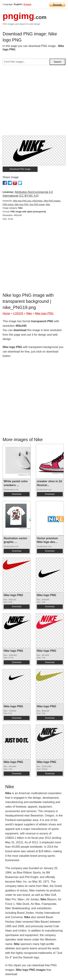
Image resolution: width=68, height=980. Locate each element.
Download (17, 494)
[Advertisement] (34, 102)
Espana (28, 4)
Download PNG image (20, 169)
